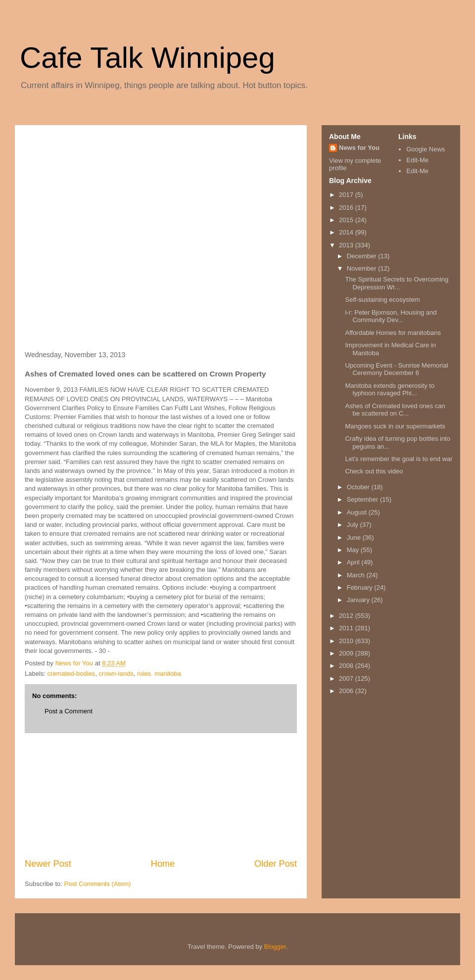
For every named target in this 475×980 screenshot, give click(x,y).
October (359, 487)
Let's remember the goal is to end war (399, 459)
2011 (347, 628)
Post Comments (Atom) (98, 884)
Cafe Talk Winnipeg (147, 58)
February (361, 587)
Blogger (275, 947)
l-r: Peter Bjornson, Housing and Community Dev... (391, 316)
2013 (347, 245)
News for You (359, 148)
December (363, 256)
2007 (347, 678)
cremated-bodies (71, 674)
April (354, 562)
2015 (347, 220)
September (363, 499)
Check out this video (374, 471)
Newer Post (48, 864)
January (359, 600)
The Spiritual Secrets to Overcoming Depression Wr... (397, 283)
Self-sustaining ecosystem (382, 300)
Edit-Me (417, 160)
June (355, 537)
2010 (347, 641)
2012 (347, 616)
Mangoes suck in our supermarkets (395, 426)
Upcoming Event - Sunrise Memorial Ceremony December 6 (396, 369)
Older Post (276, 864)
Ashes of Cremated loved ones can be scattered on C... (395, 410)
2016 (347, 208)
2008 (347, 666)
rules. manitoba (159, 674)
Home (163, 864)
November (363, 268)
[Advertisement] (74, 185)
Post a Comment (69, 711)
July (354, 525)
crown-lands (116, 674)
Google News (426, 149)
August (358, 512)
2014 (347, 232)
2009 (347, 653)
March (357, 575)
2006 (347, 691)
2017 (347, 195)
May (354, 550)
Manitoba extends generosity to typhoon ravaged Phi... (390, 390)
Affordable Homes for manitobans (393, 333)
